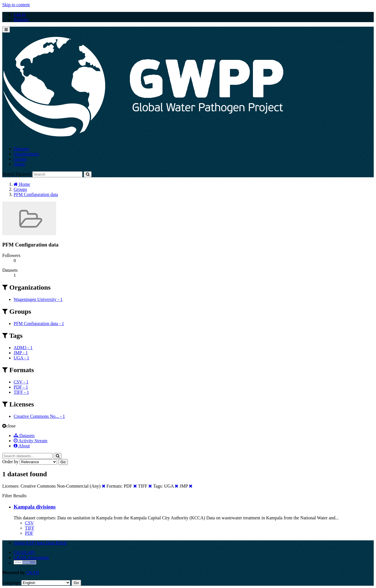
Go (63, 462)
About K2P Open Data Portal (40, 543)
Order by (10, 462)
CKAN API (24, 552)
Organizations (26, 154)
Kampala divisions (35, 507)
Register (21, 19)
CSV (29, 523)
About (19, 164)
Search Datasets (17, 174)
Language (11, 582)
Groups (20, 159)
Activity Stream (30, 441)
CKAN (32, 573)
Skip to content (16, 5)
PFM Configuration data (36, 194)
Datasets (21, 149)
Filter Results (14, 496)
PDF (29, 533)
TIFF (30, 528)
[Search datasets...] (27, 456)
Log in (20, 14)
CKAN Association (31, 558)
